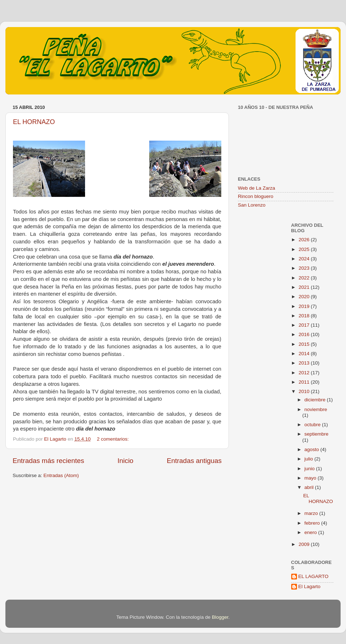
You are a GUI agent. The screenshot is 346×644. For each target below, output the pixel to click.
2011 (305, 382)
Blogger (220, 617)
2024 (305, 259)
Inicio (125, 461)
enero (311, 532)
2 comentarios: (114, 439)
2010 (305, 391)
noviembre (316, 409)
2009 (305, 544)
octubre (313, 425)
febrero (313, 523)
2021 (305, 287)
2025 (305, 249)
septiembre (317, 434)
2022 (305, 278)
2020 (305, 297)
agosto (312, 449)
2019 (305, 306)
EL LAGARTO (314, 576)
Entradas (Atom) (61, 475)
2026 (305, 240)
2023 (305, 268)
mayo (311, 478)
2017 (305, 325)
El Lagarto (310, 586)
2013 (305, 363)
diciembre (316, 400)
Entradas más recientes (48, 461)
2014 (305, 354)
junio (310, 469)
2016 (305, 334)
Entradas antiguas (194, 461)
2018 (305, 316)
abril (310, 487)
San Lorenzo (252, 205)
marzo (312, 513)
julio (310, 459)
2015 (305, 344)
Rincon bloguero (256, 196)
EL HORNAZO (34, 122)
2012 (305, 373)
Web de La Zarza (256, 188)
